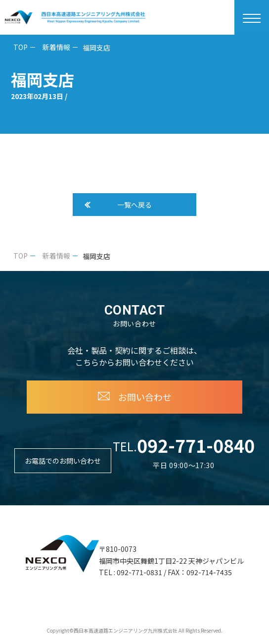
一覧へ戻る (134, 205)
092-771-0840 (196, 445)
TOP (21, 47)
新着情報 (56, 47)
